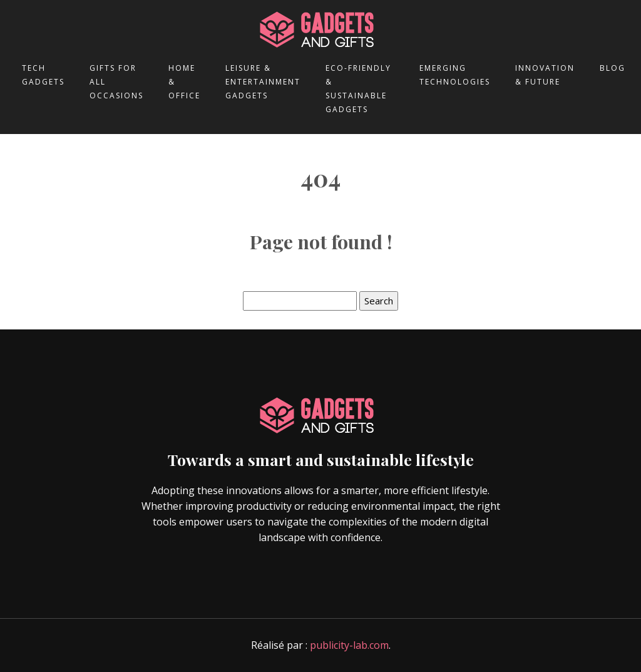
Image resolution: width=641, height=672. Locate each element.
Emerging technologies (455, 75)
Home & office (184, 82)
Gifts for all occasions (116, 82)
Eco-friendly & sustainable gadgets (358, 89)
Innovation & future (545, 75)
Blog (613, 68)
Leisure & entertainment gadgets (263, 82)
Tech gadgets (43, 75)
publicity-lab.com (349, 645)
